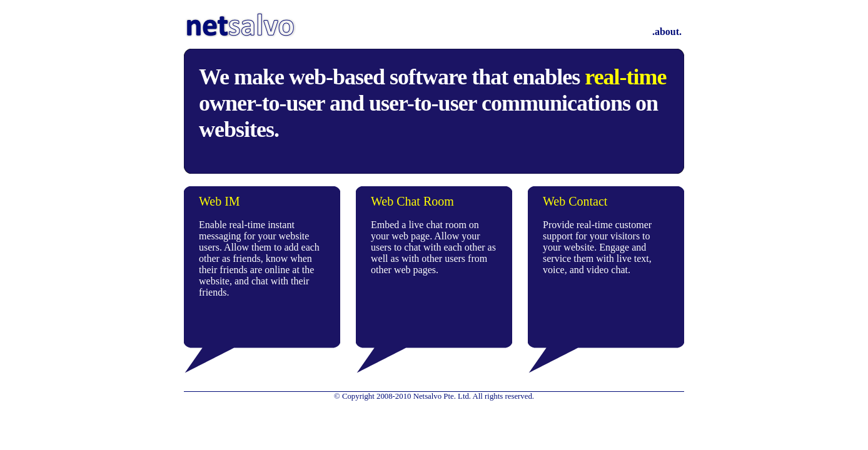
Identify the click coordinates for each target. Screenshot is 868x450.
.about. (667, 32)
